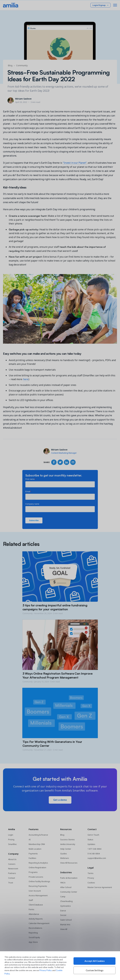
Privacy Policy (46, 970)
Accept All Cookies (95, 961)
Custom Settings (95, 970)
